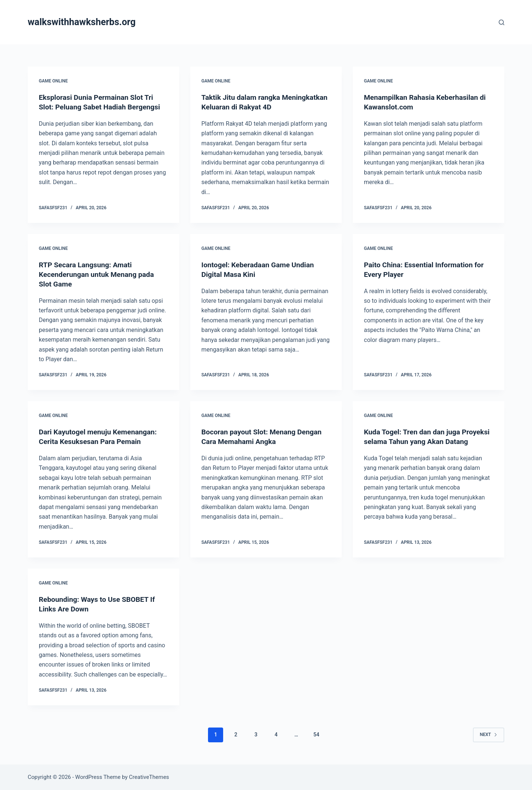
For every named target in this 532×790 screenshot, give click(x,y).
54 (316, 735)
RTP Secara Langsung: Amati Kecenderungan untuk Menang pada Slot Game (99, 274)
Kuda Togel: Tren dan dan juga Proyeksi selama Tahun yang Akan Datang (421, 441)
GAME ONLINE (53, 81)
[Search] (502, 22)
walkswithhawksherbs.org (82, 22)
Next (489, 735)
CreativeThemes (149, 777)
